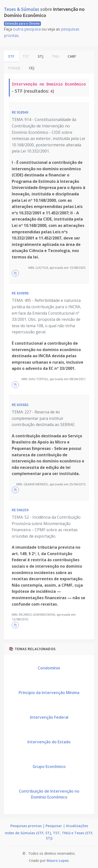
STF (11, 56)
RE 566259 (20, 510)
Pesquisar (54, 826)
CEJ (32, 68)
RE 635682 (20, 405)
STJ (41, 56)
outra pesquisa (27, 29)
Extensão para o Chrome (22, 24)
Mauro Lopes (58, 860)
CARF (72, 56)
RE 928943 (20, 112)
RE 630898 (20, 293)
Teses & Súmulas (22, 9)
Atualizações (77, 826)
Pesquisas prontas (26, 826)
